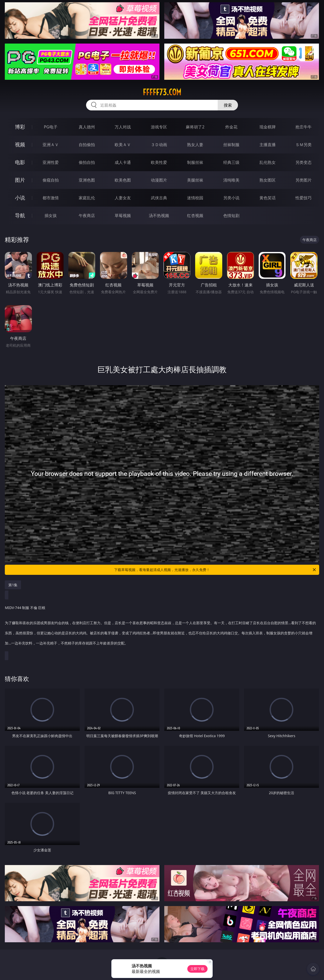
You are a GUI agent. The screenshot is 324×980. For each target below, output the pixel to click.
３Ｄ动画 (159, 145)
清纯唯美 (231, 180)
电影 (20, 162)
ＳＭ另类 (303, 145)
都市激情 (51, 198)
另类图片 (303, 180)
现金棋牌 (268, 127)
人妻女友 (123, 198)
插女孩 (51, 215)
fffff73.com (162, 92)
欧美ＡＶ (123, 145)
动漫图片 (159, 180)
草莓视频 (123, 215)
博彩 (20, 127)
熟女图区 (268, 180)
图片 (20, 180)
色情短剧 (231, 215)
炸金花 (231, 127)
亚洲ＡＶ (51, 145)
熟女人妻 (195, 145)
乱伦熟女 (268, 162)
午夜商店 (87, 215)
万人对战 (123, 127)
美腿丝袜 (195, 180)
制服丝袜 (195, 162)
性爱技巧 (303, 198)
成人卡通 (123, 162)
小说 (20, 198)
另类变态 (303, 162)
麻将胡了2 (195, 127)
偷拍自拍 (87, 162)
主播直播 (268, 145)
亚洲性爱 (51, 162)
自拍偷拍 (87, 145)
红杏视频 (195, 215)
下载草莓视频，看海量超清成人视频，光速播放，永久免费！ (215, 570)
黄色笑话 (268, 198)
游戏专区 (159, 127)
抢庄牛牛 (303, 127)
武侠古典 (159, 198)
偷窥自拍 (51, 180)
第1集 (13, 585)
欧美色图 (123, 180)
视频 (20, 144)
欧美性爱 (159, 162)
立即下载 (197, 969)
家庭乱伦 (87, 198)
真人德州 (87, 127)
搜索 (228, 105)
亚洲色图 (87, 180)
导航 (20, 215)
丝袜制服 (231, 145)
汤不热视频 (159, 215)
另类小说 (231, 198)
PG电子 (50, 127)
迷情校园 (195, 198)
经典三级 (231, 162)
